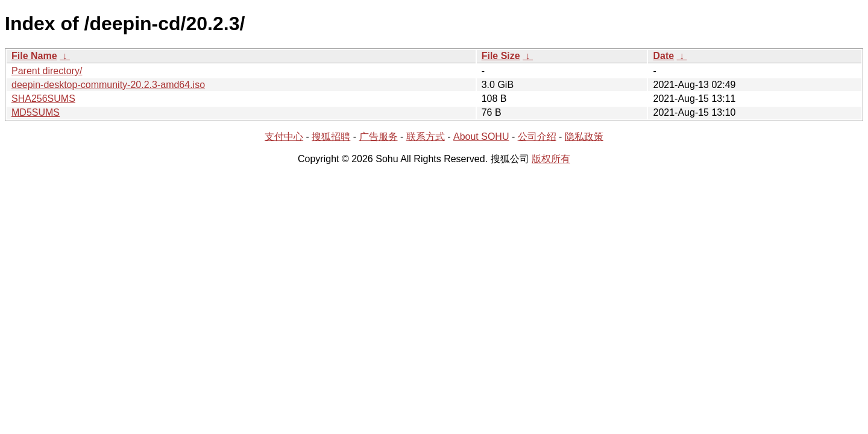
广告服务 (379, 137)
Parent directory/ (47, 71)
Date (663, 56)
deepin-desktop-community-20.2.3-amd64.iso (108, 85)
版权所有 (551, 159)
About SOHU (481, 137)
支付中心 (284, 137)
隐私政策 (584, 137)
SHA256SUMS (43, 99)
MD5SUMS (36, 112)
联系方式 (426, 137)
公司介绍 (537, 137)
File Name (34, 56)
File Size (501, 56)
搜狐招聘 (331, 137)
